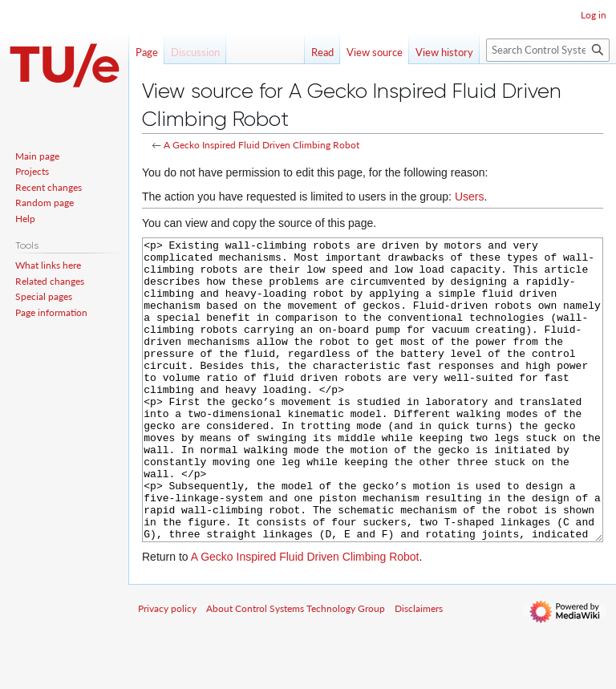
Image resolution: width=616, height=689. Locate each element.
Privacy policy (167, 669)
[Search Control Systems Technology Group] (548, 50)
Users (470, 197)
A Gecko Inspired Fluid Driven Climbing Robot (261, 145)
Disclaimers (419, 669)
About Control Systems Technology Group (296, 669)
